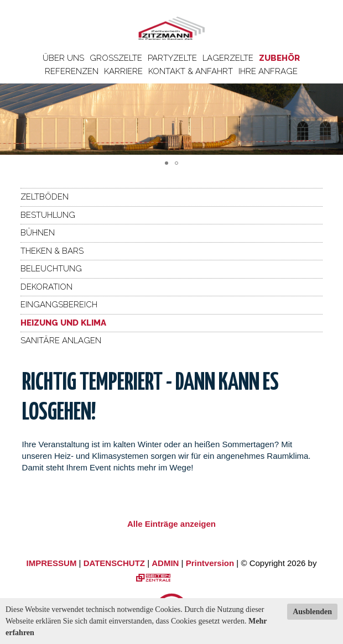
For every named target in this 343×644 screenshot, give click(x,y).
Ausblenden (312, 612)
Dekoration (46, 287)
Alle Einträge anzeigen (171, 524)
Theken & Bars (52, 251)
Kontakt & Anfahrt (191, 71)
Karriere (123, 71)
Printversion (210, 563)
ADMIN (165, 563)
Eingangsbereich (59, 305)
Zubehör (279, 58)
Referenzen (72, 71)
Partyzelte (172, 58)
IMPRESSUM (52, 563)
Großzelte (116, 58)
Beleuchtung (51, 269)
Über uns (63, 58)
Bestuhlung (48, 215)
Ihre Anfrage (268, 71)
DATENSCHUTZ (114, 563)
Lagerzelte (228, 58)
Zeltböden (45, 197)
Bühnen (38, 233)
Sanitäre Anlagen (61, 341)
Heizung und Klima (63, 323)
